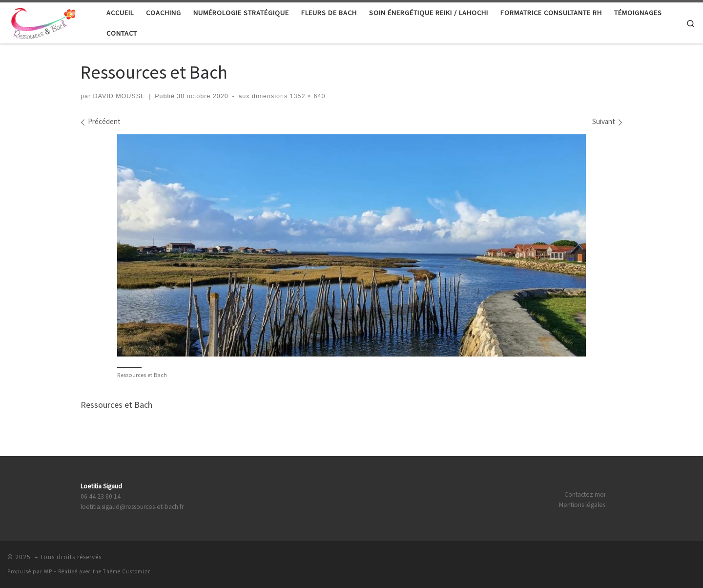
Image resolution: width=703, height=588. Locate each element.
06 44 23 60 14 (101, 496)
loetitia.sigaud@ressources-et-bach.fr (132, 507)
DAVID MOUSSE (119, 96)
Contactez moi (585, 494)
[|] (46, 21)
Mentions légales (582, 505)
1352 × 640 (306, 96)
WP (48, 571)
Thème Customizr (127, 571)
